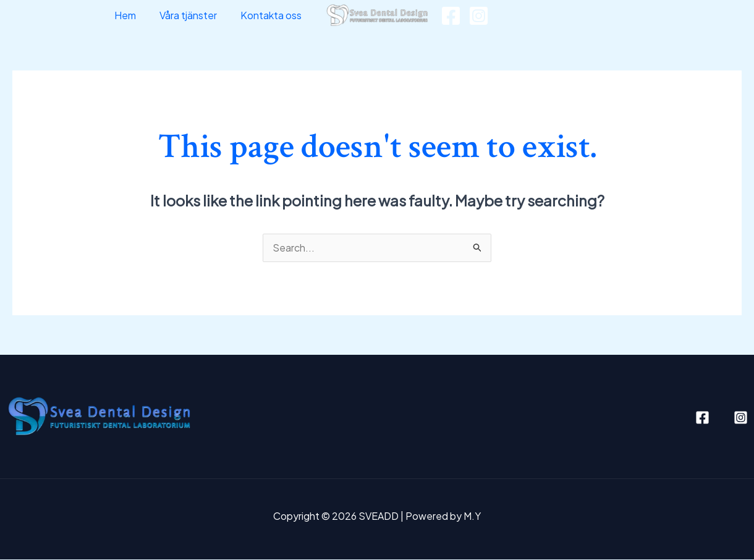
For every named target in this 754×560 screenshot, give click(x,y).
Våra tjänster (194, 15)
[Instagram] (479, 16)
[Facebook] (451, 16)
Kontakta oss (273, 15)
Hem (134, 15)
